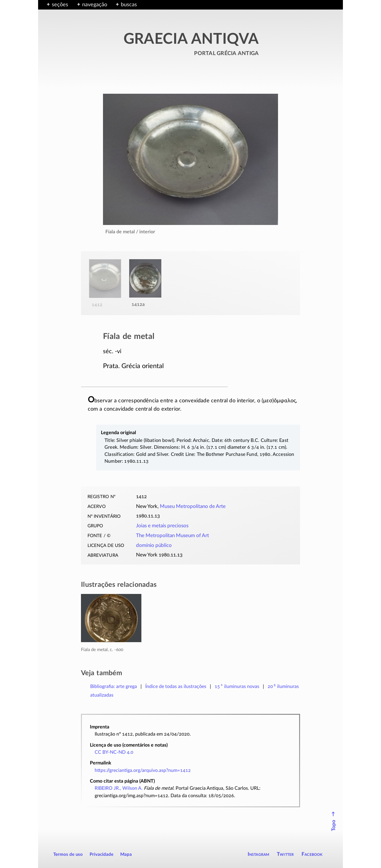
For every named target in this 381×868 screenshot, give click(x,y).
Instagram (259, 854)
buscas (129, 5)
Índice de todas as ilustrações (176, 686)
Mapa (126, 854)
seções (60, 5)
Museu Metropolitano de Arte (193, 506)
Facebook (312, 854)
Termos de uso (68, 854)
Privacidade (102, 854)
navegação (95, 5)
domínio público (154, 545)
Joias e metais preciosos (162, 526)
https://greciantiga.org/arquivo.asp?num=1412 (143, 770)
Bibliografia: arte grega (114, 686)
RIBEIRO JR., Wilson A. (119, 788)
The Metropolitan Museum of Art (172, 536)
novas (237, 686)
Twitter (285, 854)
